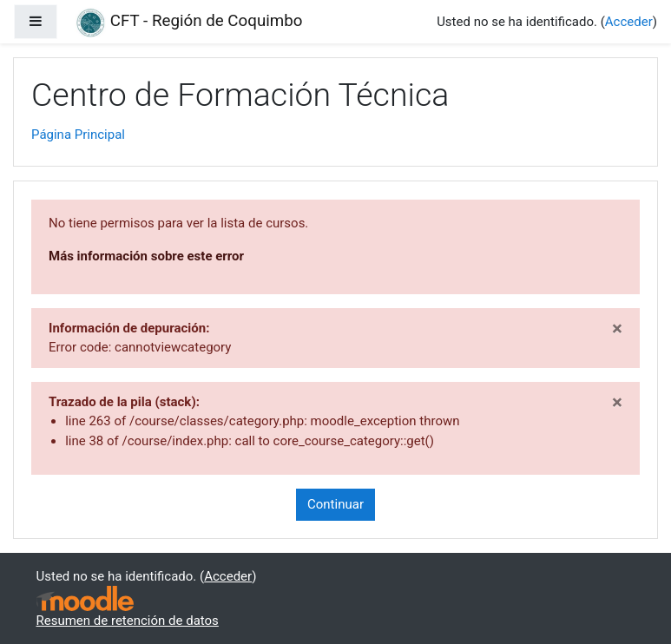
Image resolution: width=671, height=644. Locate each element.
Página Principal (78, 135)
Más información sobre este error (146, 256)
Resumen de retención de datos (128, 621)
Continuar (335, 504)
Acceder (629, 22)
